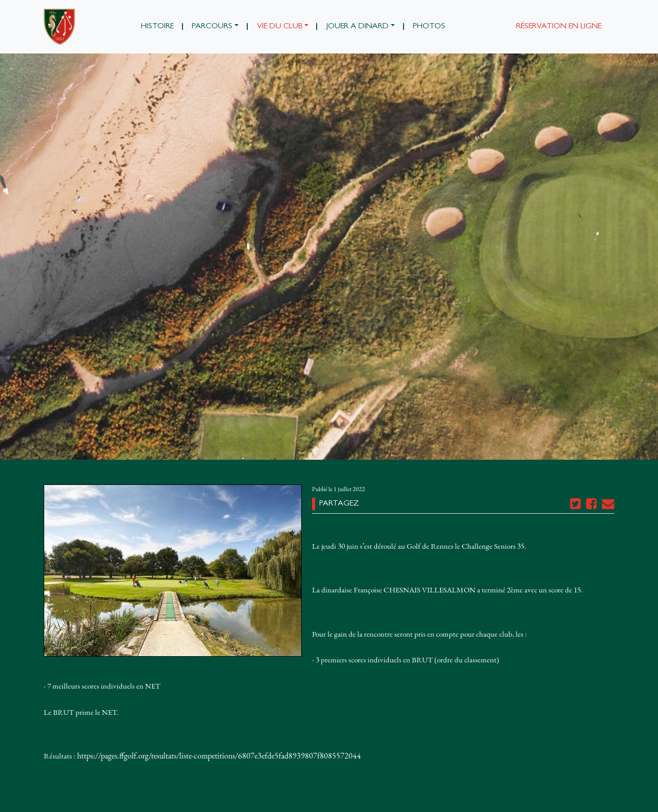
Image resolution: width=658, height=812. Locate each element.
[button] (215, 27)
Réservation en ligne (559, 27)
